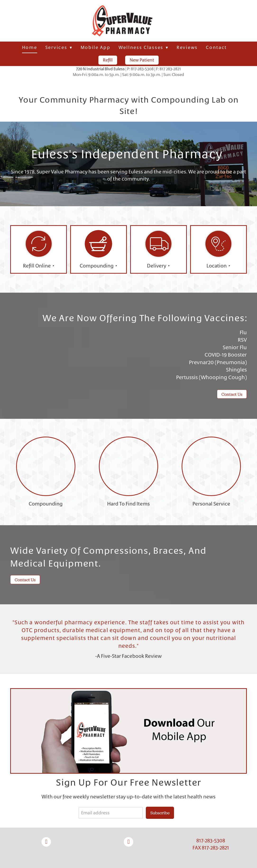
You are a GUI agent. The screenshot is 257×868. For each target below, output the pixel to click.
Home (30, 47)
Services (59, 47)
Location (217, 266)
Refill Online (37, 266)
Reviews (187, 47)
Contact (216, 47)
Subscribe (160, 813)
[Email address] (111, 813)
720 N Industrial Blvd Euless (100, 69)
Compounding (97, 266)
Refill (108, 60)
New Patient (142, 60)
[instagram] (128, 842)
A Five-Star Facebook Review (129, 656)
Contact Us (232, 394)
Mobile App (96, 47)
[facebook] (46, 842)
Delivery (157, 266)
